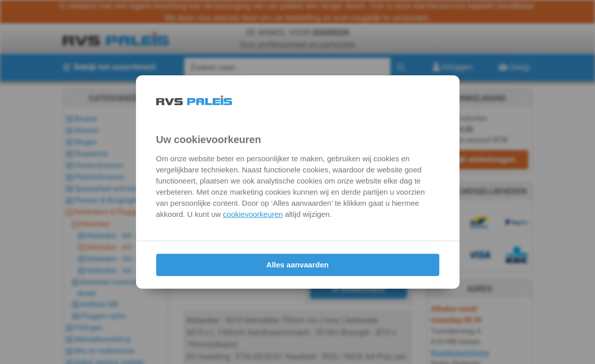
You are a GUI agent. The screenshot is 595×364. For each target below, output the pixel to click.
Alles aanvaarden (297, 265)
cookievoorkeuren (253, 214)
